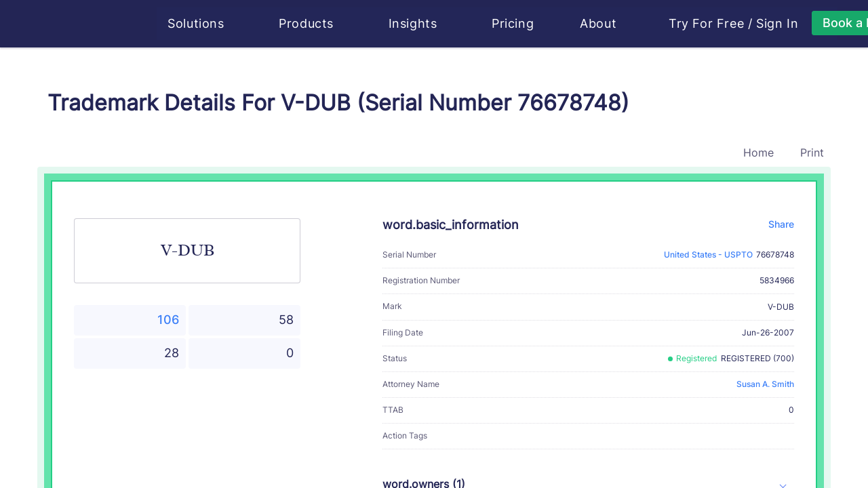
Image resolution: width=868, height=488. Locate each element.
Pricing (514, 23)
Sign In (778, 24)
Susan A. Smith (765, 384)
